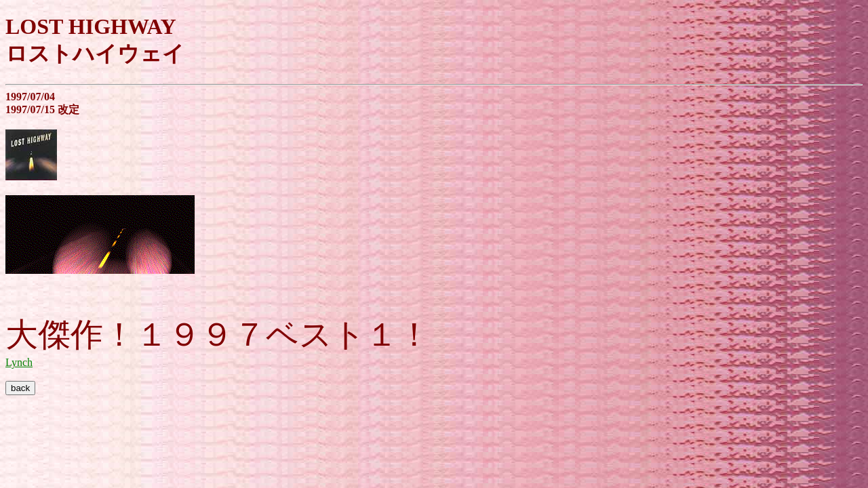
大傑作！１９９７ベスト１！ (218, 334)
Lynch (19, 362)
